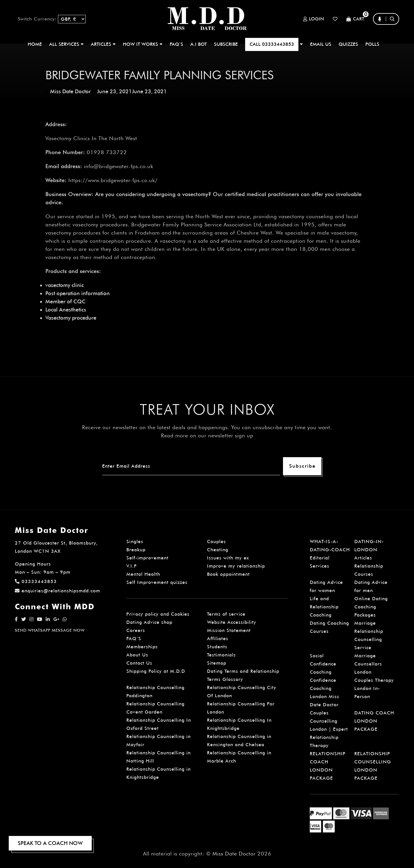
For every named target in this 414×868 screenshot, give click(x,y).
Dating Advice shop (149, 622)
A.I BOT (199, 44)
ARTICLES (103, 44)
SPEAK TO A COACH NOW (50, 843)
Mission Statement (229, 630)
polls (372, 44)
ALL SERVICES (66, 44)
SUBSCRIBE (226, 44)
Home (35, 44)
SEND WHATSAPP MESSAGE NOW (50, 630)
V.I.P (132, 566)
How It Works (143, 44)
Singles (135, 542)
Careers (136, 630)
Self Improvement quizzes (157, 582)
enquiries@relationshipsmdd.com (57, 591)
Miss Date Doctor (70, 91)
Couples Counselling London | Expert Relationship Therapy (329, 729)
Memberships (142, 647)
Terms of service (226, 614)
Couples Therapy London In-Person (374, 688)
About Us (137, 655)
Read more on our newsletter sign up (207, 435)
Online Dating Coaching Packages (371, 607)
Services (320, 566)
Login (314, 19)
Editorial (320, 558)
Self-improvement (147, 558)
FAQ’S (176, 44)
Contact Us (139, 663)
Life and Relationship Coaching (324, 607)
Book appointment (228, 574)
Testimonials (221, 655)
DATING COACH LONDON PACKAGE (374, 721)
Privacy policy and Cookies (158, 614)
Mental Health (143, 574)
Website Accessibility (232, 622)
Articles (363, 558)
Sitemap (217, 663)
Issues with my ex (228, 558)
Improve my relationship (236, 566)
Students (217, 647)
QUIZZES (348, 44)
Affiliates (218, 639)
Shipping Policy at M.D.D (156, 671)
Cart (355, 19)
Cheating (218, 550)
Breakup (136, 550)
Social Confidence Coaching (323, 664)
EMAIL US (321, 44)
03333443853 (36, 581)
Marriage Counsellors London (368, 664)
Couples (216, 542)
